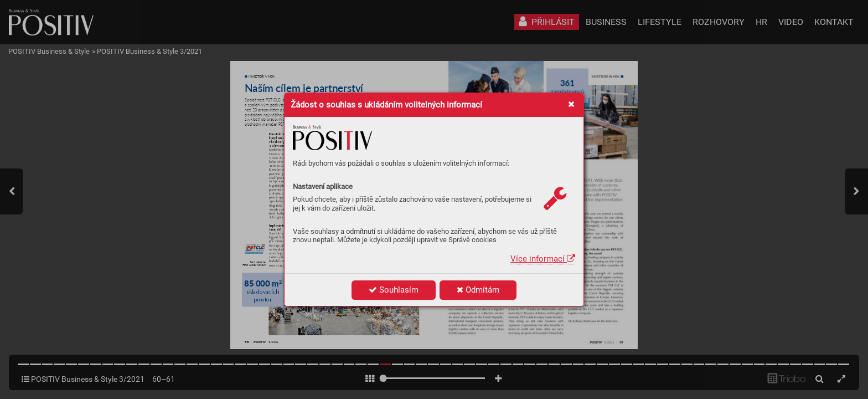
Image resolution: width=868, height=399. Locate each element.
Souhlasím (394, 290)
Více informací (543, 259)
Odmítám (478, 290)
